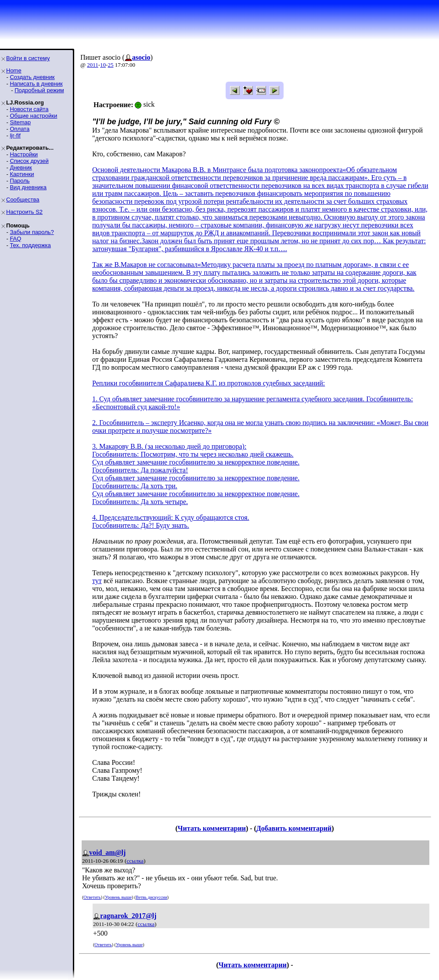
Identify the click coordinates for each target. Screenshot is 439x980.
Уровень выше (118, 897)
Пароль (20, 181)
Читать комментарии (212, 828)
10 (103, 65)
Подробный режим (39, 90)
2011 (93, 65)
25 (110, 65)
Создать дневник (32, 77)
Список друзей (29, 161)
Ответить (92, 897)
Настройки (24, 154)
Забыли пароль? (32, 232)
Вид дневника (28, 187)
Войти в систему (28, 58)
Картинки (22, 174)
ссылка (135, 861)
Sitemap (20, 122)
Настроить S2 (24, 212)
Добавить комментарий (294, 828)
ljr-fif (15, 135)
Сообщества (23, 200)
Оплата (20, 129)
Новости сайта (29, 109)
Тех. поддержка (30, 245)
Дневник (21, 168)
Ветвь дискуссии (151, 897)
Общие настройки (33, 116)
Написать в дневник (36, 84)
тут (97, 581)
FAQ (15, 239)
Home (14, 70)
